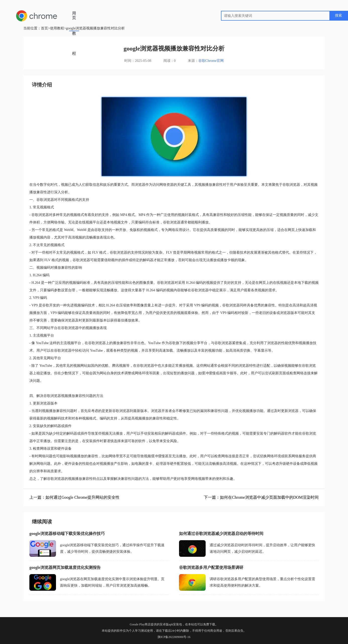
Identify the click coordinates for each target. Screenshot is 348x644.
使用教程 (74, 23)
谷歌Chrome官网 (211, 61)
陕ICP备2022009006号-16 (174, 637)
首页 (74, 8)
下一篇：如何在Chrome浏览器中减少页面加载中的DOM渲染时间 (261, 497)
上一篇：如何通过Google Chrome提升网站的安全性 (74, 497)
